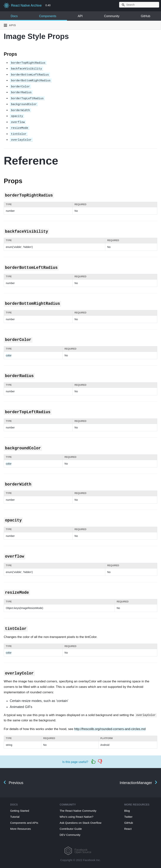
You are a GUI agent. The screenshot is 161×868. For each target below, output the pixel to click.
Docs (14, 16)
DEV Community (70, 835)
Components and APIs (24, 823)
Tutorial (15, 817)
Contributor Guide (71, 829)
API (80, 16)
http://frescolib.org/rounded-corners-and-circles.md (110, 729)
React (128, 829)
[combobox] (139, 5)
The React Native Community (78, 811)
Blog (127, 811)
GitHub (145, 16)
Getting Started (20, 811)
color (9, 355)
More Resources (20, 829)
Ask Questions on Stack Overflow (81, 823)
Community (112, 16)
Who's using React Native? (77, 817)
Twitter (128, 817)
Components (48, 16)
